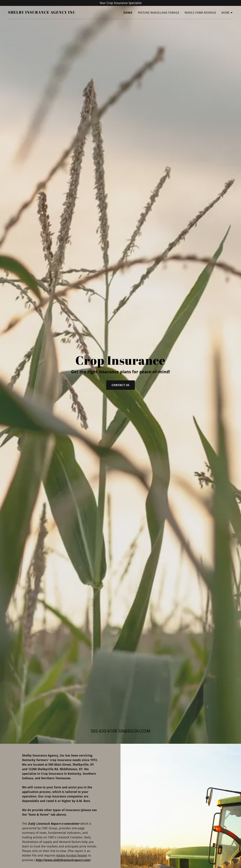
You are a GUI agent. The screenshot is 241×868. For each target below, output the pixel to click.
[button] (227, 13)
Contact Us (120, 385)
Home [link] (128, 13)
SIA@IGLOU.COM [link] (134, 731)
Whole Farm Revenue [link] (200, 13)
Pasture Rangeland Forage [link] (159, 13)
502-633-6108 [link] (104, 731)
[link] (42, 13)
